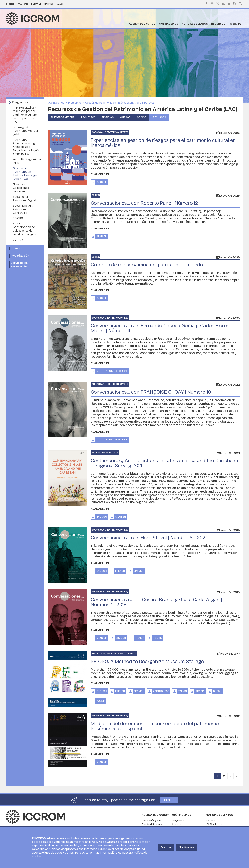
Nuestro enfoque (63, 117)
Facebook (206, 4)
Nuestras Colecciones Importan (21, 188)
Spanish (102, 182)
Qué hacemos (169, 24)
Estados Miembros (152, 824)
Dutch (217, 691)
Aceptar (166, 847)
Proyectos (88, 117)
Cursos (125, 117)
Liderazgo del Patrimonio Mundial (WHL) (25, 131)
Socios (142, 117)
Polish (101, 701)
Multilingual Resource (112, 371)
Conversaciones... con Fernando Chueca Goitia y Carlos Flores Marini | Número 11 (160, 328)
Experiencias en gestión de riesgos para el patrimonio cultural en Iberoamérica (163, 143)
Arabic (200, 691)
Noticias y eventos (195, 24)
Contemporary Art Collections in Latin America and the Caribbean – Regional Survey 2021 (164, 463)
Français (23, 4)
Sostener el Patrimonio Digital (24, 199)
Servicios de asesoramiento (21, 265)
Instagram (212, 4)
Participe (235, 24)
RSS (235, 4)
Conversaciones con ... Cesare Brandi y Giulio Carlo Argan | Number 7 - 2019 (156, 602)
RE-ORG (18, 218)
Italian (157, 638)
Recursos (218, 24)
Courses (16, 248)
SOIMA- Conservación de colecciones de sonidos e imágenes (26, 229)
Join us (169, 800)
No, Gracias (186, 847)
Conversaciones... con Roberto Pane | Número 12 (144, 203)
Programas (20, 102)
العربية (60, 4)
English (10, 4)
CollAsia (18, 240)
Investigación (20, 256)
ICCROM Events (214, 824)
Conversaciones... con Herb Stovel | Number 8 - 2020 (150, 538)
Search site (240, 3)
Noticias (108, 117)
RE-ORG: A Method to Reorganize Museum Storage (147, 662)
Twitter (218, 4)
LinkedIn (223, 4)
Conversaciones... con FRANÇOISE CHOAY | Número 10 (151, 392)
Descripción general (152, 821)
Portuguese (161, 691)
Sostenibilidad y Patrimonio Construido (23, 209)
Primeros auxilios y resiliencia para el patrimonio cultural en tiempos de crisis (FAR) (26, 115)
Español (36, 4)
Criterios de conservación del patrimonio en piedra (148, 265)
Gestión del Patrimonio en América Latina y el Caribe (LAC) (25, 174)
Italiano (49, 4)
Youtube (229, 4)
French (120, 571)
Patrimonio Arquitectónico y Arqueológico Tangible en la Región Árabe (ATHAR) (26, 147)
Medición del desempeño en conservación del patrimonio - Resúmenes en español (156, 726)
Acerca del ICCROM (142, 24)
